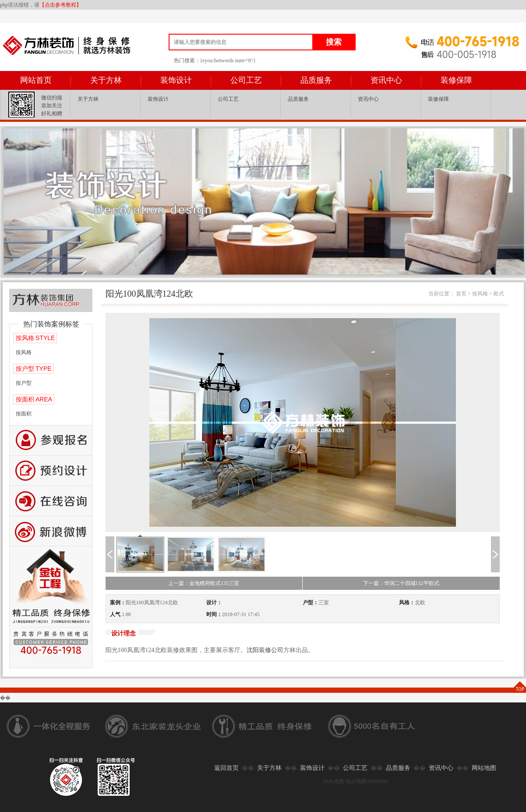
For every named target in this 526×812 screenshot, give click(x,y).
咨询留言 (51, 501)
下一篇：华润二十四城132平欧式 (401, 583)
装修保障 (456, 80)
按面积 (24, 414)
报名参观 (51, 441)
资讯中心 (386, 80)
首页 (461, 294)
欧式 (499, 294)
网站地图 (484, 768)
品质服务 (316, 80)
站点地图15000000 (367, 781)
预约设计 (51, 471)
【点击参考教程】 (60, 5)
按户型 (24, 383)
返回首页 (226, 768)
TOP (519, 687)
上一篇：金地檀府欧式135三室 (204, 583)
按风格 (24, 352)
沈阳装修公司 (265, 650)
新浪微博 (51, 531)
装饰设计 (176, 80)
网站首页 (36, 80)
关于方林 (106, 80)
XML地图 (334, 781)
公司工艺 (246, 80)
